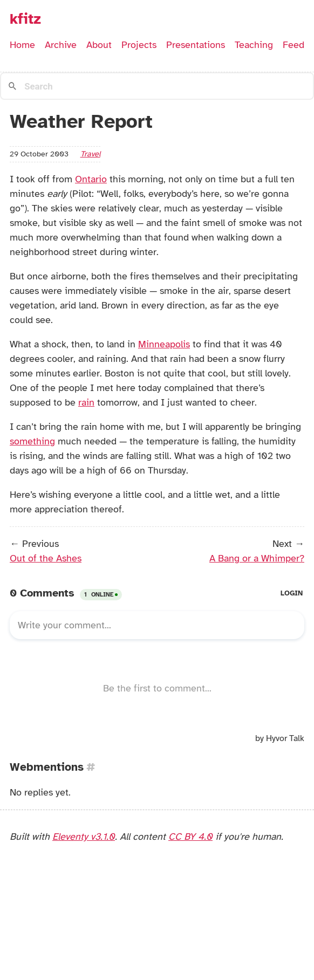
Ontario (91, 179)
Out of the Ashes (46, 558)
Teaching (254, 45)
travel (90, 154)
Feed (293, 45)
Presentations (196, 45)
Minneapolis (164, 344)
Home (22, 45)
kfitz (25, 19)
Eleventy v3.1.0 (84, 837)
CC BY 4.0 (190, 837)
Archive (61, 45)
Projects (139, 45)
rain (86, 402)
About (99, 45)
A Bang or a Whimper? (257, 558)
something (32, 441)
